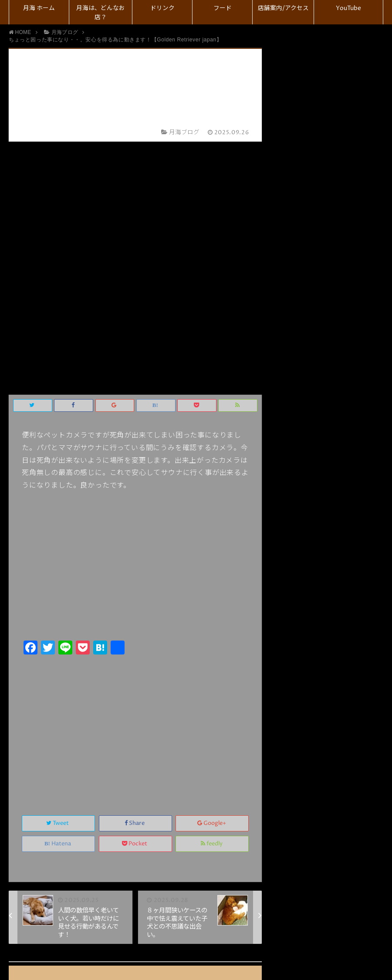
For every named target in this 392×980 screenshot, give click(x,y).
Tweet (58, 570)
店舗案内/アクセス (283, 8)
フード (223, 8)
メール (159, 773)
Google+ (212, 570)
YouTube (348, 8)
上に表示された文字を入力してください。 (97, 810)
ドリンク (162, 8)
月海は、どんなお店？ (101, 13)
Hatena (58, 591)
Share (135, 570)
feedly (212, 591)
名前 (156, 755)
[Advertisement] (135, 472)
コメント (156, 838)
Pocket (135, 591)
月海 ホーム (39, 8)
